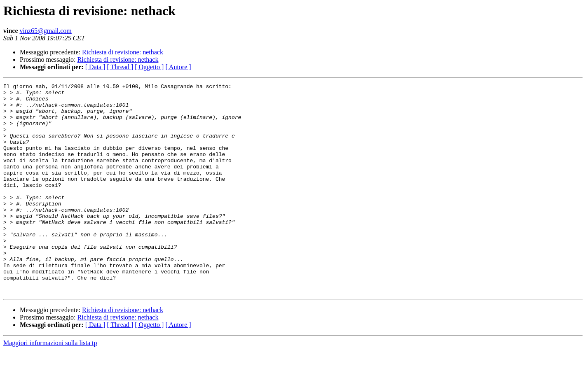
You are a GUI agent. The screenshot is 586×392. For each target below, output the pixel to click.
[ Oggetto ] (149, 67)
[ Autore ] (178, 67)
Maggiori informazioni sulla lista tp (50, 385)
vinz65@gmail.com (46, 31)
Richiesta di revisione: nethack (123, 52)
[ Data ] (95, 67)
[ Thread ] (120, 67)
